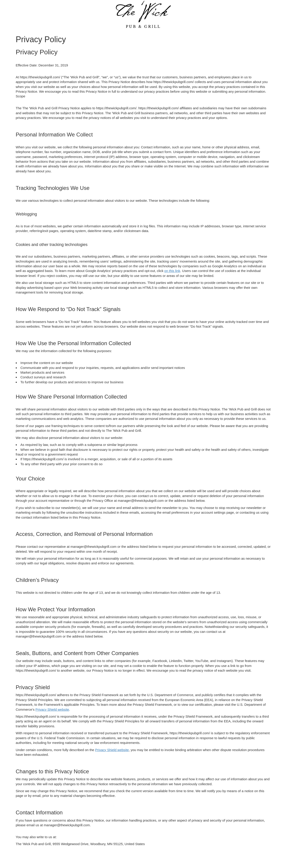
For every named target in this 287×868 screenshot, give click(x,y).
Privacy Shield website (52, 709)
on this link (172, 271)
